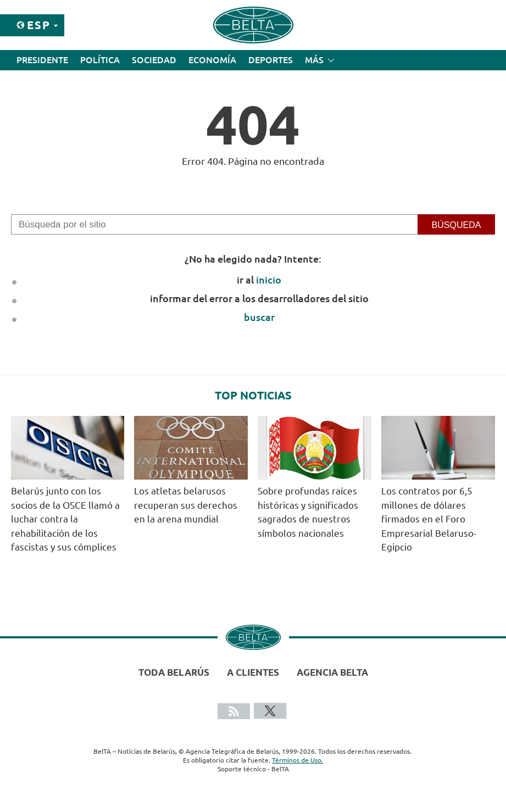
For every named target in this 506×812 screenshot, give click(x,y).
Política (100, 60)
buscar (259, 317)
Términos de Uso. (298, 760)
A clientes (253, 672)
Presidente (42, 60)
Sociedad (154, 60)
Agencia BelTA (332, 672)
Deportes (271, 60)
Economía (212, 60)
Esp (39, 25)
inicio (269, 280)
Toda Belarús (174, 672)
